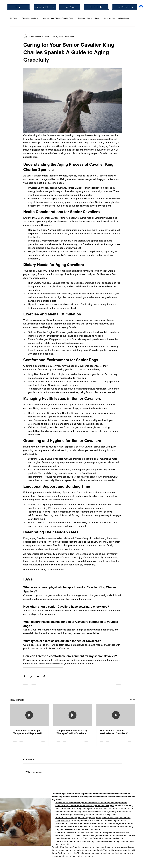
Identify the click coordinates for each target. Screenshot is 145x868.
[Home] (19, 7)
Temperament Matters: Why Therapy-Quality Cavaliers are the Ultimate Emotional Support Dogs (72, 732)
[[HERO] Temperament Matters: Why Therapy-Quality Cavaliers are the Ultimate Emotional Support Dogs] (73, 715)
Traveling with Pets (30, 18)
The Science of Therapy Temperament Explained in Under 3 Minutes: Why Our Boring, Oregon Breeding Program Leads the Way (28, 732)
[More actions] (120, 37)
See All (132, 699)
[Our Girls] (96, 7)
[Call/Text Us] (125, 7)
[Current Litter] (45, 7)
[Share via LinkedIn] (38, 676)
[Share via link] (44, 676)
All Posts (14, 18)
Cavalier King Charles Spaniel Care (58, 18)
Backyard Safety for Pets (89, 18)
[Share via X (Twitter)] (31, 676)
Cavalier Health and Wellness (116, 18)
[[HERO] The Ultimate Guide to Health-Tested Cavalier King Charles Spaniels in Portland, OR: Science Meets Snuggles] (116, 715)
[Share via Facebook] (25, 676)
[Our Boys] (70, 7)
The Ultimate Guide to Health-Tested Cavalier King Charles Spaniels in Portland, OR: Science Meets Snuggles (115, 732)
